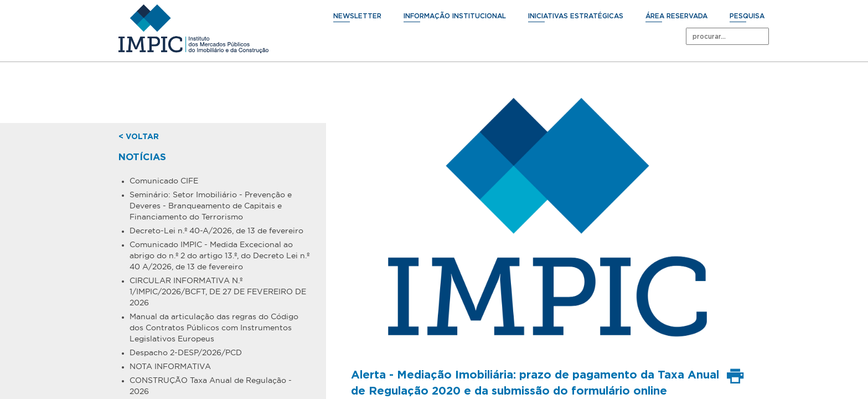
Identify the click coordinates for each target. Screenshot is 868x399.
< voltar (139, 137)
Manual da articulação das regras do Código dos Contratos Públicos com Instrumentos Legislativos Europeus (214, 328)
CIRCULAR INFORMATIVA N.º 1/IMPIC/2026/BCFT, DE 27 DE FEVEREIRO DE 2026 (218, 291)
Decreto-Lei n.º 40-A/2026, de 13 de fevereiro (216, 231)
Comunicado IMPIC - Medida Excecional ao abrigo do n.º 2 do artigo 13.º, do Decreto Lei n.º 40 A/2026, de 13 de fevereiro (219, 255)
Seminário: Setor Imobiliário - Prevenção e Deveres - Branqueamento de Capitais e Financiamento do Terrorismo (211, 206)
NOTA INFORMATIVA (170, 366)
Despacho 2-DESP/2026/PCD (186, 352)
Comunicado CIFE (164, 181)
